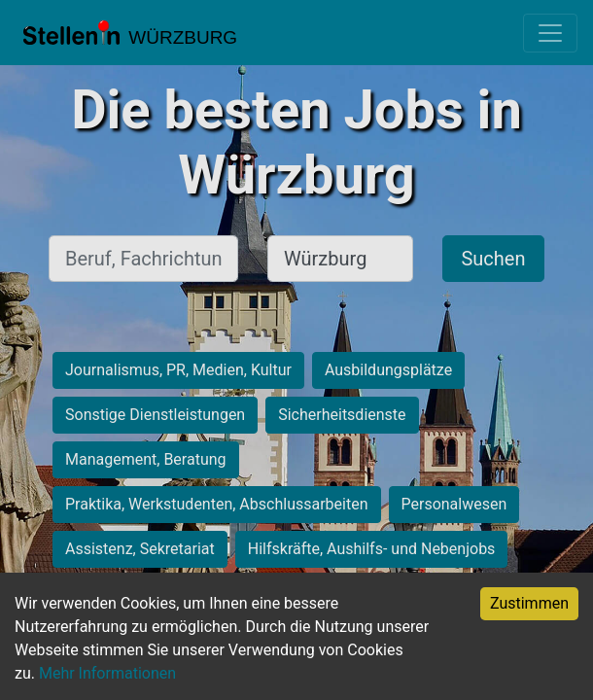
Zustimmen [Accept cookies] (529, 603)
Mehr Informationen (107, 673)
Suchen (493, 259)
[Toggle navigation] (550, 33)
